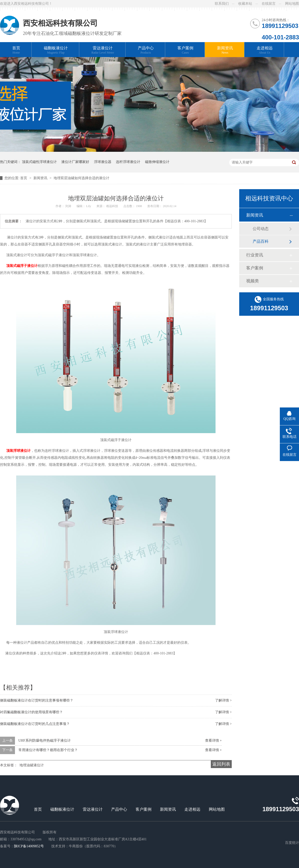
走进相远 (265, 50)
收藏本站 (245, 4)
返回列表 (221, 764)
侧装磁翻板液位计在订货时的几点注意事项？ (35, 724)
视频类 (253, 281)
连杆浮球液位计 (128, 162)
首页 (16, 50)
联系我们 (222, 4)
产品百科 (261, 241)
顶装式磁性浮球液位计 (39, 162)
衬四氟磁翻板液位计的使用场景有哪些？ (31, 712)
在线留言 (269, 4)
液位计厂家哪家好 (75, 162)
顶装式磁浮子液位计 (21, 266)
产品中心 (146, 50)
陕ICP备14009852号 (29, 846)
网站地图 (292, 4)
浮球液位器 (103, 162)
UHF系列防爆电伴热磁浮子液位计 (45, 741)
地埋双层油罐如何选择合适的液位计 (81, 178)
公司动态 (261, 229)
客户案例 (185, 50)
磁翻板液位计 (56, 50)
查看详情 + (213, 741)
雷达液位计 (103, 50)
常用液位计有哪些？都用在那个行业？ (48, 750)
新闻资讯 (225, 50)
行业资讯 (255, 255)
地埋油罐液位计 (32, 765)
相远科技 (112, 206)
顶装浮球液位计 (18, 451)
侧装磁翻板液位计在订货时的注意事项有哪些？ (37, 700)
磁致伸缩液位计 (157, 162)
